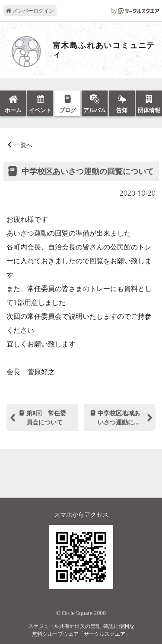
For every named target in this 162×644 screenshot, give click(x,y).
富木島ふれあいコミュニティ (104, 50)
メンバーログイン (30, 11)
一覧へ (23, 145)
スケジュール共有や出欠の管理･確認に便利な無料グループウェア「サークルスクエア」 (81, 630)
